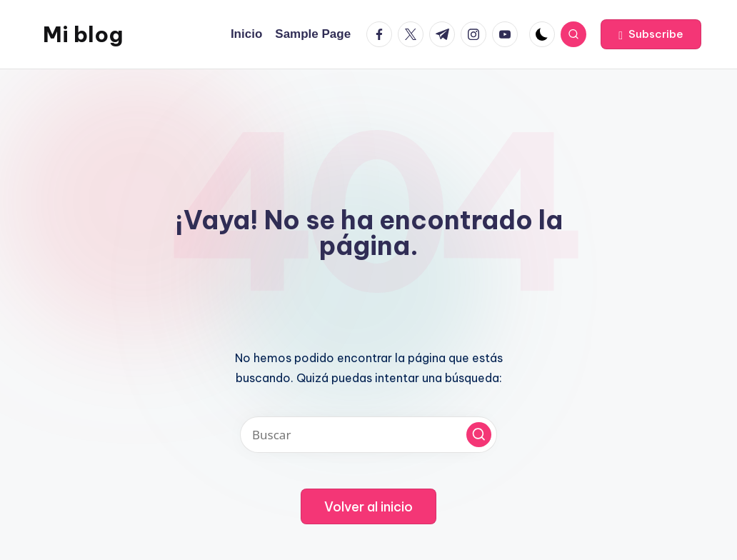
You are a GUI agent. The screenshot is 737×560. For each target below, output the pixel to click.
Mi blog (83, 34)
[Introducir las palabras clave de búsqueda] (368, 435)
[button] (651, 34)
